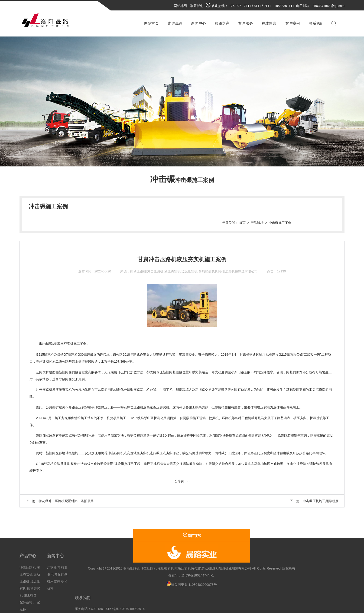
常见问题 (61, 558)
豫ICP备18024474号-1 (160, 566)
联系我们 (197, 6)
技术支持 (54, 565)
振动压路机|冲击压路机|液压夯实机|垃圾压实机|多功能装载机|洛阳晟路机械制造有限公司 (194, 255)
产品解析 (300, 206)
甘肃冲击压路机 (47, 327)
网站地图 (180, 6)
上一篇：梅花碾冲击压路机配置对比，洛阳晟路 (60, 484)
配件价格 (26, 586)
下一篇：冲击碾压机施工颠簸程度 (314, 484)
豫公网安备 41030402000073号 (154, 575)
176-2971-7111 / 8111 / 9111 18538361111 (262, 6)
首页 (285, 206)
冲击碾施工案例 (323, 206)
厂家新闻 (54, 551)
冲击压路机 (28, 551)
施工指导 (30, 579)
